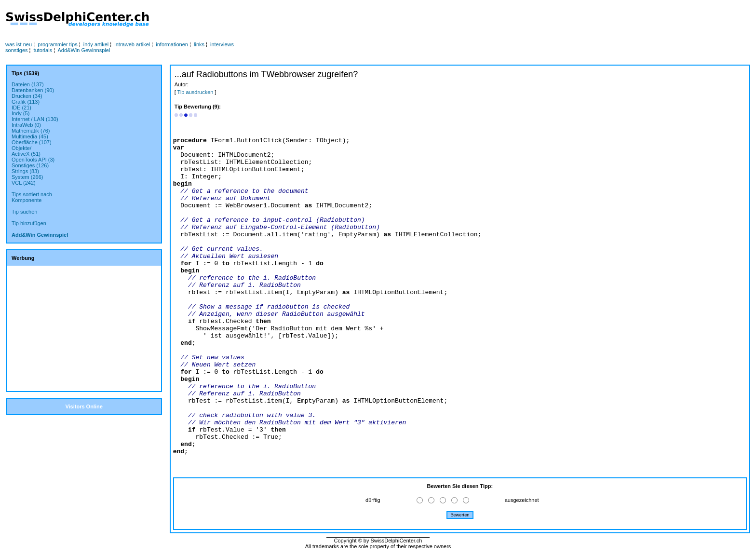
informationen (172, 44)
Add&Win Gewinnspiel (84, 50)
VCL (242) (24, 183)
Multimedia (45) (30, 136)
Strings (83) (25, 171)
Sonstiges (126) (30, 165)
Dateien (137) (28, 84)
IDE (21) (21, 108)
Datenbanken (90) (33, 90)
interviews (222, 44)
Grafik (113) (26, 102)
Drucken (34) (27, 96)
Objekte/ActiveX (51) (26, 151)
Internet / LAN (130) (35, 119)
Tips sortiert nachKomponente (32, 197)
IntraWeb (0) (26, 125)
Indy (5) (20, 113)
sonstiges (16, 50)
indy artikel (96, 44)
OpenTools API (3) (33, 160)
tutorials (43, 50)
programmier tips (58, 44)
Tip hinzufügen (29, 223)
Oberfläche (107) (32, 142)
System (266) (27, 177)
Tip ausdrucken (196, 92)
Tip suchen (24, 212)
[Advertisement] (365, 20)
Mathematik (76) (31, 131)
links (199, 44)
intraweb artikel (132, 44)
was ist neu (19, 44)
